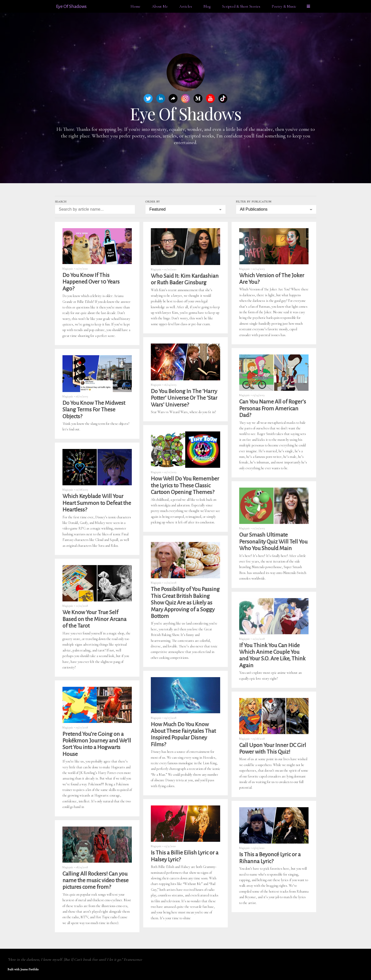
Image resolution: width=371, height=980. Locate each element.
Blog (207, 6)
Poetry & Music (284, 6)
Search (61, 202)
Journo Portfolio (29, 969)
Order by (153, 202)
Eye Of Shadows (71, 6)
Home (135, 6)
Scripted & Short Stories (241, 6)
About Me (160, 6)
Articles (186, 6)
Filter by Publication (254, 202)
